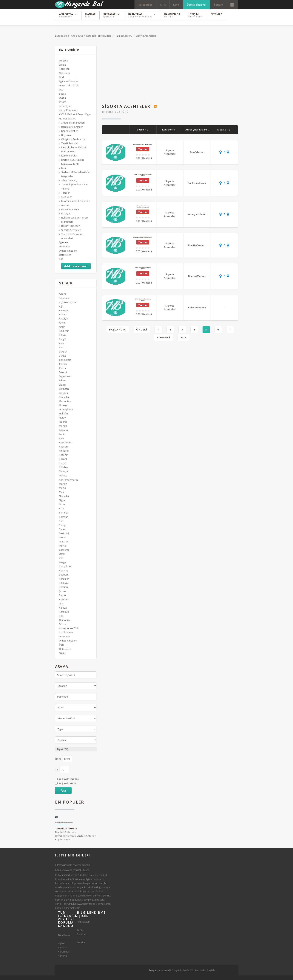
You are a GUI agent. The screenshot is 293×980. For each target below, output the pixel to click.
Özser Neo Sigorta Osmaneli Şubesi (143, 242)
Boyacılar (67, 139)
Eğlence (63, 247)
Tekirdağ (64, 538)
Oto (61, 94)
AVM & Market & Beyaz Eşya (75, 119)
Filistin (63, 657)
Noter (64, 172)
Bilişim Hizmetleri (71, 230)
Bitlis (62, 348)
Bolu (62, 352)
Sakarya (64, 517)
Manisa (63, 480)
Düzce (63, 628)
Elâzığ (62, 389)
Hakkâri (63, 418)
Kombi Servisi (69, 160)
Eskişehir (64, 401)
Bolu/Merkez (197, 156)
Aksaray (64, 575)
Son (184, 342)
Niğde (62, 505)
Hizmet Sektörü (115, 116)
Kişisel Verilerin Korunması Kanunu (64, 954)
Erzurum (64, 397)
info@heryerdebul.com (77, 869)
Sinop (62, 529)
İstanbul (64, 434)
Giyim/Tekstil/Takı (69, 90)
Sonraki (164, 342)
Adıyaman (65, 302)
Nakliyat (66, 218)
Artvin (62, 327)
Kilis (61, 620)
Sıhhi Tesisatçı (69, 185)
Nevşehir (64, 500)
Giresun (64, 410)
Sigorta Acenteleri (170, 156)
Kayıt (176, 5)
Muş (61, 496)
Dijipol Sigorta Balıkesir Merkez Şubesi (143, 179)
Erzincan (64, 393)
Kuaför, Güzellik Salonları (76, 205)
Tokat (62, 542)
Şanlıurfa (64, 554)
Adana (63, 298)
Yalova (63, 612)
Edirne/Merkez (197, 312)
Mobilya (64, 65)
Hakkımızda (84, 926)
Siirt (61, 525)
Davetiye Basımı (70, 214)
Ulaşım (63, 102)
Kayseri (63, 451)
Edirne (63, 385)
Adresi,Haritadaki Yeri (201, 134)
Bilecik (63, 339)
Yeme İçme (65, 110)
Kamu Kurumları (68, 115)
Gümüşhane (66, 414)
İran (61, 649)
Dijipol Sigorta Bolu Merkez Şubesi (143, 149)
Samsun (64, 521)
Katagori (169, 134)
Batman (63, 591)
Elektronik (65, 77)
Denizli (63, 377)
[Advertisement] (170, 76)
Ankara (63, 319)
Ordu (62, 509)
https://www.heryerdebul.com (72, 874)
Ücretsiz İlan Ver (197, 5)
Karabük (64, 616)
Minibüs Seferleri (65, 836)
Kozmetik (64, 73)
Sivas (62, 533)
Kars (62, 443)
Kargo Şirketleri (70, 135)
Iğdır (61, 608)
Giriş (163, 5)
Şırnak (63, 596)
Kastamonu (66, 447)
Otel (61, 81)
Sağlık (62, 98)
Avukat (65, 210)
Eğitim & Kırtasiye (69, 86)
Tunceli (63, 550)
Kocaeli (63, 463)
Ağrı (61, 310)
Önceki (142, 334)
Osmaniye (65, 624)
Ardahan (64, 604)
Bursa (62, 360)
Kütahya (64, 472)
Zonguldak (65, 571)
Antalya (63, 323)
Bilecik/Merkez (197, 280)
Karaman (64, 583)
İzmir (62, 439)
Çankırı (63, 368)
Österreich (65, 259)
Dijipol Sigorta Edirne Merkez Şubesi (143, 304)
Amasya (64, 315)
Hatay (62, 422)
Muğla (63, 492)
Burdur (63, 356)
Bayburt (64, 579)
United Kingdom (68, 255)
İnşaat (63, 106)
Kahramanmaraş (69, 484)
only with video (67, 787)
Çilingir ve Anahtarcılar (74, 143)
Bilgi (61, 263)
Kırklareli (64, 455)
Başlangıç (118, 334)
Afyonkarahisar (68, 306)
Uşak (62, 558)
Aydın (62, 331)
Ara (63, 795)
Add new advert (76, 270)
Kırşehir (63, 459)
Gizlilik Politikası (82, 936)
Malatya (64, 476)
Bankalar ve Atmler (72, 131)
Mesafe (224, 134)
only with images (69, 783)
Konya (63, 467)
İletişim (219, 5)
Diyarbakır (65, 381)
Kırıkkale (64, 587)
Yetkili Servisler (70, 148)
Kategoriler (145, 5)
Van (61, 562)
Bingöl (63, 344)
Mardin (63, 488)
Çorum (63, 373)
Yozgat (63, 567)
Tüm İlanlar (64, 940)
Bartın (62, 600)
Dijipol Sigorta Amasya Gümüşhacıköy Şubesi (143, 211)
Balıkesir (64, 335)
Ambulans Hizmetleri (73, 127)
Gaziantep (65, 405)
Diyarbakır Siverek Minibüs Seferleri (64, 827)
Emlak (62, 69)
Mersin (63, 430)
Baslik (142, 134)
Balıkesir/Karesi (197, 187)
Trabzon (64, 546)
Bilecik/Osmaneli (197, 250)
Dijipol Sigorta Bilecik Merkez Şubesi (143, 273)
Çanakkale (65, 364)
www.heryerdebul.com (90, 887)
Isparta (63, 426)
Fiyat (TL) (63, 754)
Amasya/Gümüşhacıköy (201, 219)
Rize (61, 513)
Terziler (66, 197)
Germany (64, 251)
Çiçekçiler (67, 201)
